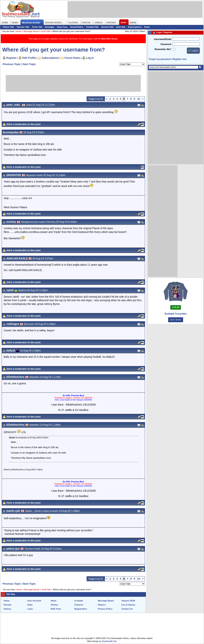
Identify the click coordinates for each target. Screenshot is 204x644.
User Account (34, 601)
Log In (90, 58)
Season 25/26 (128, 601)
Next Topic (29, 64)
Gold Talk (121, 27)
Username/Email (162, 39)
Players (102, 605)
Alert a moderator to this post (24, 124)
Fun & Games (128, 605)
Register (11, 58)
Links (30, 609)
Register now (179, 59)
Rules (147, 27)
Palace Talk (8, 27)
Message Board (31, 31)
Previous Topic (12, 64)
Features (79, 605)
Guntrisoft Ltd (109, 641)
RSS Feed (56, 609)
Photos (54, 605)
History (7, 609)
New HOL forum (109, 39)
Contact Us (127, 609)
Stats (30, 605)
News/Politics (77, 27)
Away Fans (62, 27)
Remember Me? (163, 49)
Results (8, 605)
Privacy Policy (105, 609)
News (54, 601)
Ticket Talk (37, 27)
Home (18, 31)
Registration (81, 609)
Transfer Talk (23, 27)
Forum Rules (72, 58)
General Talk (107, 27)
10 (139, 99)
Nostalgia (50, 27)
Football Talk (92, 27)
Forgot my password (160, 59)
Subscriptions (135, 27)
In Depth (79, 601)
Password (166, 44)
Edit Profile (29, 58)
